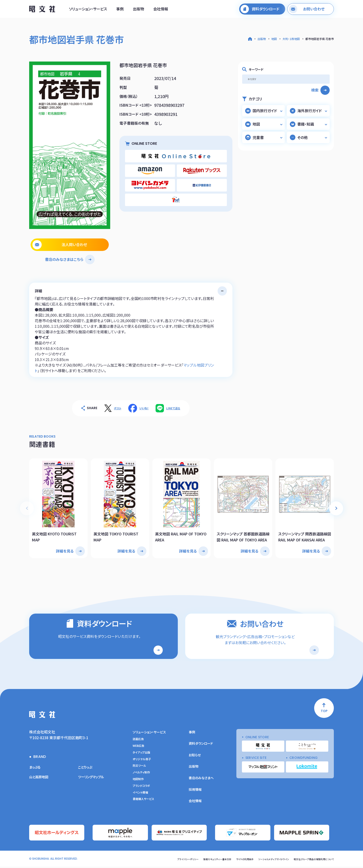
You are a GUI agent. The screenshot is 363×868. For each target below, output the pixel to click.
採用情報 (195, 792)
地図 (274, 39)
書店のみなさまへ (201, 781)
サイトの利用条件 (229, 860)
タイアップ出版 (141, 755)
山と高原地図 (40, 779)
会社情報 (161, 10)
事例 (120, 10)
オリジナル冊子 (142, 762)
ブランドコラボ (141, 788)
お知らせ (195, 758)
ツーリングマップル (93, 779)
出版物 (138, 10)
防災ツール (139, 768)
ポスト (118, 408)
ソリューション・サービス (88, 10)
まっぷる (36, 770)
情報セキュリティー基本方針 (197, 860)
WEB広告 (138, 748)
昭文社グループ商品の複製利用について (310, 860)
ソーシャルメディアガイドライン (263, 860)
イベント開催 (140, 795)
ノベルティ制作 (141, 775)
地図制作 (138, 782)
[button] (336, 506)
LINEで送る (173, 408)
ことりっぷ (86, 770)
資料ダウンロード (201, 746)
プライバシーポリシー (163, 860)
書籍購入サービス (143, 802)
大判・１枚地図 (291, 39)
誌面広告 (138, 742)
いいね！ (144, 408)
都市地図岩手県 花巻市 (320, 39)
